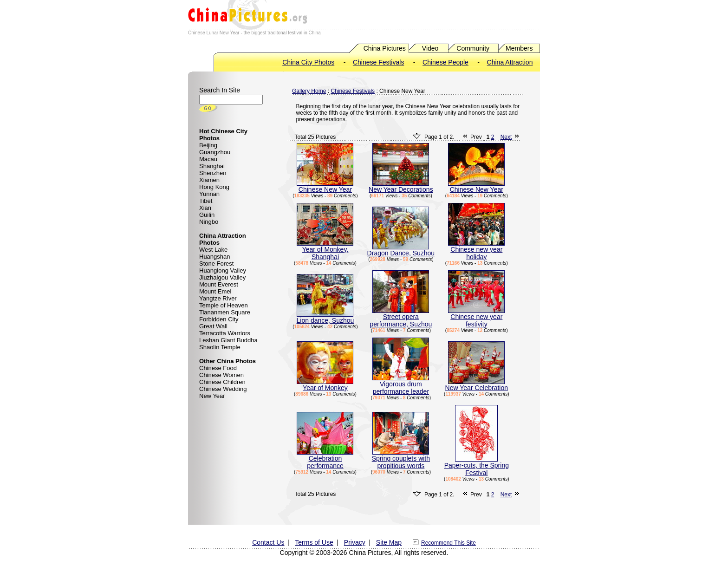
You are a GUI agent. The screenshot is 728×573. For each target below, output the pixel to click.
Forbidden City (219, 319)
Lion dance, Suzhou (325, 317)
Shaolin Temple (220, 347)
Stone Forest (216, 264)
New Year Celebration (477, 385)
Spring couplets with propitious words (401, 459)
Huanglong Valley (223, 270)
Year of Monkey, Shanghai (325, 250)
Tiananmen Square (225, 312)
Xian (205, 208)
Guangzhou (215, 152)
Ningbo (209, 222)
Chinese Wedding (223, 389)
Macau (208, 159)
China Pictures (385, 48)
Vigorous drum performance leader (401, 385)
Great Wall (213, 326)
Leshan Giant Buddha (228, 340)
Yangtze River (218, 298)
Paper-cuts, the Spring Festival (477, 466)
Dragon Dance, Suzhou (401, 250)
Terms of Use (314, 542)
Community (473, 48)
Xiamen (209, 180)
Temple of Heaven (224, 305)
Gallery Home (309, 91)
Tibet (206, 201)
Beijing (208, 145)
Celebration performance (325, 459)
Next (506, 137)
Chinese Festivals (379, 62)
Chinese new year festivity (476, 317)
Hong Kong (214, 187)
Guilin (207, 215)
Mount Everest (219, 284)
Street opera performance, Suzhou (401, 317)
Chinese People (445, 62)
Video (430, 48)
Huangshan (215, 257)
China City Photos (308, 62)
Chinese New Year (325, 186)
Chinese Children (222, 382)
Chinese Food (218, 368)
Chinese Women (221, 375)
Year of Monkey (325, 385)
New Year (212, 396)
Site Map (389, 542)
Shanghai (212, 166)
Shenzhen (213, 173)
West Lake (213, 250)
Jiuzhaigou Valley (222, 277)
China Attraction (510, 62)
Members (519, 48)
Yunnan (209, 194)
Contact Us (268, 542)
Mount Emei (215, 291)
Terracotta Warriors (225, 333)
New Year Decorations (401, 186)
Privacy (355, 542)
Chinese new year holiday (476, 250)
